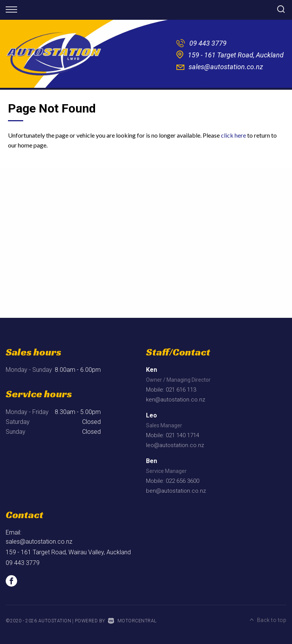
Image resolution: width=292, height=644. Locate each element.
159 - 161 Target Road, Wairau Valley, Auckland (68, 552)
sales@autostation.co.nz (226, 67)
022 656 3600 (182, 481)
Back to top (268, 620)
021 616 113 (181, 390)
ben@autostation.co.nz (176, 491)
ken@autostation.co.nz (176, 400)
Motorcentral (132, 621)
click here (233, 135)
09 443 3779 (208, 43)
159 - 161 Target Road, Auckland (236, 55)
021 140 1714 (182, 435)
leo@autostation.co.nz (175, 445)
